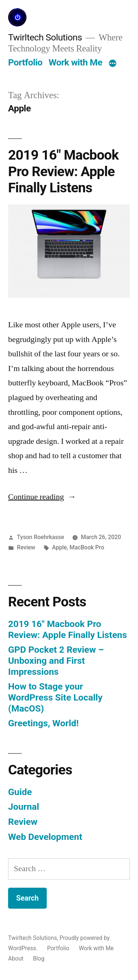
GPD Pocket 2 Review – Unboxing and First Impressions (56, 660)
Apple (59, 547)
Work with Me (75, 62)
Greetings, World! (43, 723)
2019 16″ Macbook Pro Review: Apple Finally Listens (63, 171)
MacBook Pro (87, 547)
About (16, 958)
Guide (20, 792)
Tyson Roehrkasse (40, 537)
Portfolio (25, 62)
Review (26, 547)
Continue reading (42, 497)
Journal (24, 807)
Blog (39, 958)
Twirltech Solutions (45, 37)
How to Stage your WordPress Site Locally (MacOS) (55, 697)
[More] (113, 64)
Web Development (45, 837)
